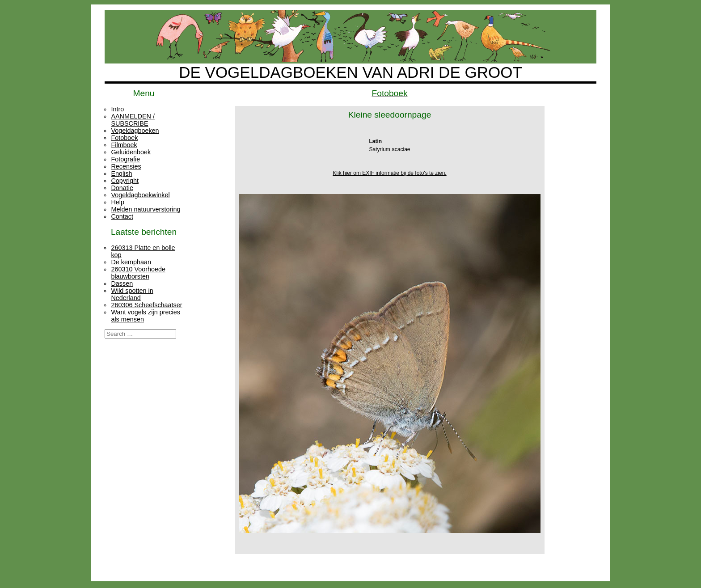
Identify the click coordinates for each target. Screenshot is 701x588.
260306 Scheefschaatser (146, 305)
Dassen (122, 283)
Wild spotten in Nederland (132, 294)
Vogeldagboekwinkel (140, 195)
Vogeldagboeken (135, 131)
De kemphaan (131, 262)
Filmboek (124, 145)
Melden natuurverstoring (146, 209)
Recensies (126, 166)
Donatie (122, 188)
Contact (122, 216)
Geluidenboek (131, 152)
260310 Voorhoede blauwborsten (138, 273)
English (121, 173)
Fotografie (125, 159)
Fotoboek (124, 138)
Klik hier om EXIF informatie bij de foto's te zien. (389, 173)
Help (118, 202)
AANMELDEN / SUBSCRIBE (133, 120)
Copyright (125, 181)
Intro (117, 109)
